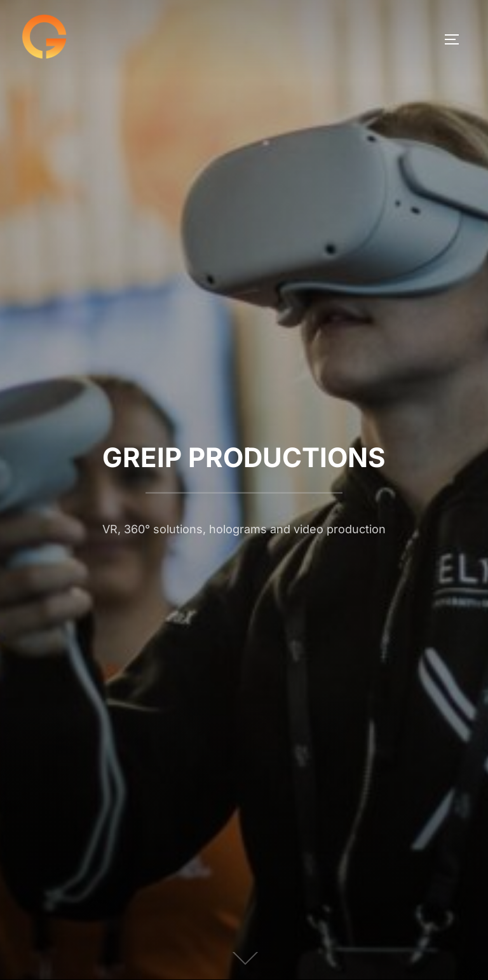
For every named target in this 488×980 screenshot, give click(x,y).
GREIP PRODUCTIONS (244, 457)
